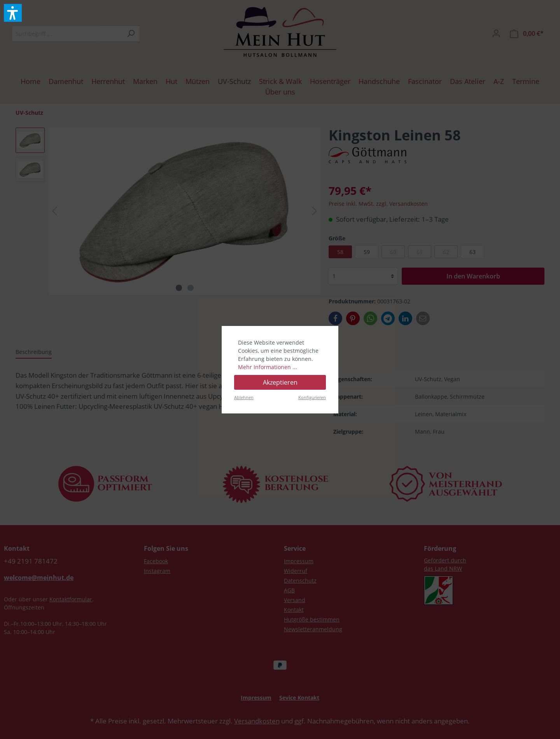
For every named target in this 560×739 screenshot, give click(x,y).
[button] (13, 13)
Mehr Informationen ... (268, 367)
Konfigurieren (312, 397)
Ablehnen (244, 397)
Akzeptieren (280, 382)
